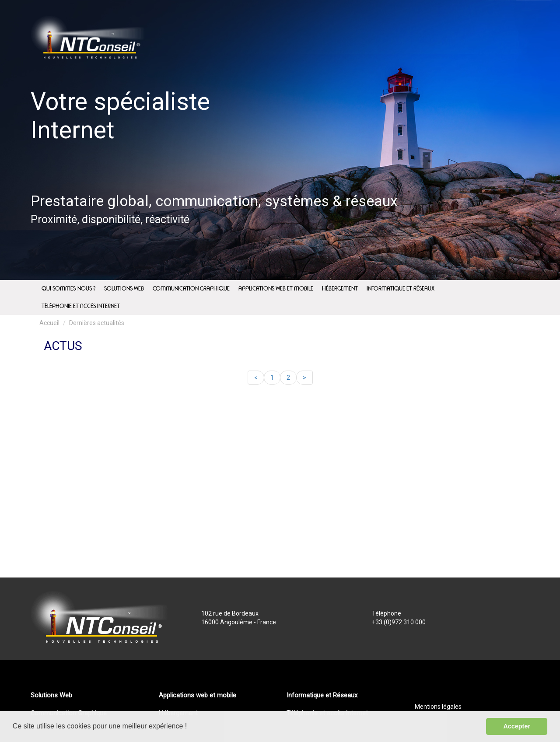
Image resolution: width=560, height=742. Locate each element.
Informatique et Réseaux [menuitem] (401, 289)
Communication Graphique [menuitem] (191, 289)
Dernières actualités (97, 323)
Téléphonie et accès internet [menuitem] (81, 306)
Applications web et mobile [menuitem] (276, 289)
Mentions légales (438, 707)
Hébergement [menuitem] (340, 289)
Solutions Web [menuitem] (124, 289)
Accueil (49, 323)
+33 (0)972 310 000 (399, 622)
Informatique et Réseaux (322, 695)
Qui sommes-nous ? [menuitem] (68, 289)
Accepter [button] (517, 726)
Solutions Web (51, 695)
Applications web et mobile (198, 695)
